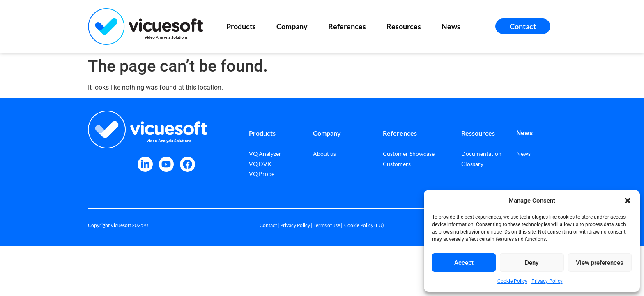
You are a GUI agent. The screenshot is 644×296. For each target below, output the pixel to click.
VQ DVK (260, 164)
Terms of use (327, 225)
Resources (406, 26)
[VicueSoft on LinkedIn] (145, 164)
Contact (268, 225)
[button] (628, 201)
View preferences (600, 263)
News (451, 26)
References (349, 26)
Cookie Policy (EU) (364, 225)
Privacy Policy (547, 281)
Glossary (472, 164)
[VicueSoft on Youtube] (167, 164)
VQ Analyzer (265, 154)
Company (294, 26)
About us (324, 154)
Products (243, 26)
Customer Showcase (409, 154)
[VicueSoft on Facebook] (187, 164)
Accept (464, 263)
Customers (397, 164)
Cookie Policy (512, 281)
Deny (532, 263)
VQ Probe (262, 174)
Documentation (481, 154)
